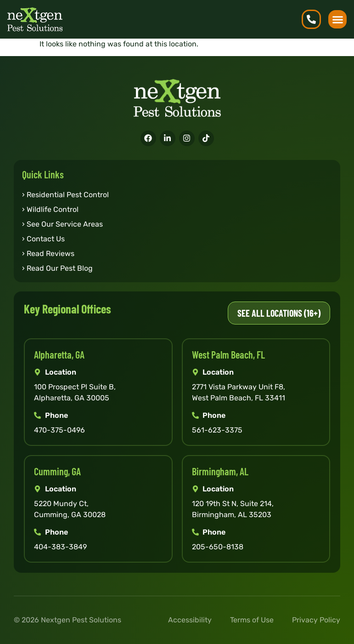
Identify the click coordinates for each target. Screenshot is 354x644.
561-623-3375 (217, 430)
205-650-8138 (218, 547)
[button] (337, 19)
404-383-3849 (60, 547)
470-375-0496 (59, 430)
